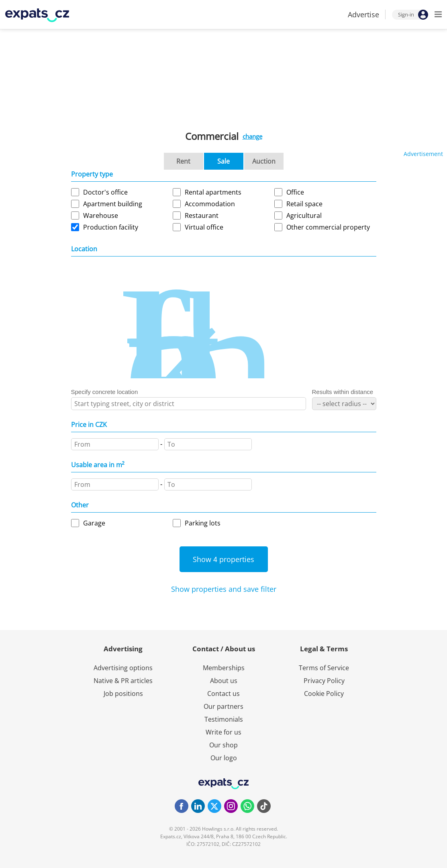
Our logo (224, 758)
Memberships (224, 668)
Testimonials (224, 719)
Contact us (223, 694)
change (252, 136)
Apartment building (113, 204)
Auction (264, 161)
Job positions (123, 694)
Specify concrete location (105, 392)
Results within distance (343, 392)
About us (224, 681)
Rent (183, 161)
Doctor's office (105, 192)
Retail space (304, 204)
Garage (94, 523)
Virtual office (204, 227)
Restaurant (202, 215)
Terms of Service (324, 668)
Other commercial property (328, 227)
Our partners (223, 706)
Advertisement (423, 154)
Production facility (111, 227)
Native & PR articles (123, 681)
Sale (223, 161)
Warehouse (101, 215)
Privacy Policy (324, 681)
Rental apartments (213, 192)
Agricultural (304, 215)
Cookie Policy (324, 694)
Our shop (223, 745)
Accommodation (210, 204)
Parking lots (203, 523)
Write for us (223, 732)
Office (295, 192)
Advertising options (123, 668)
